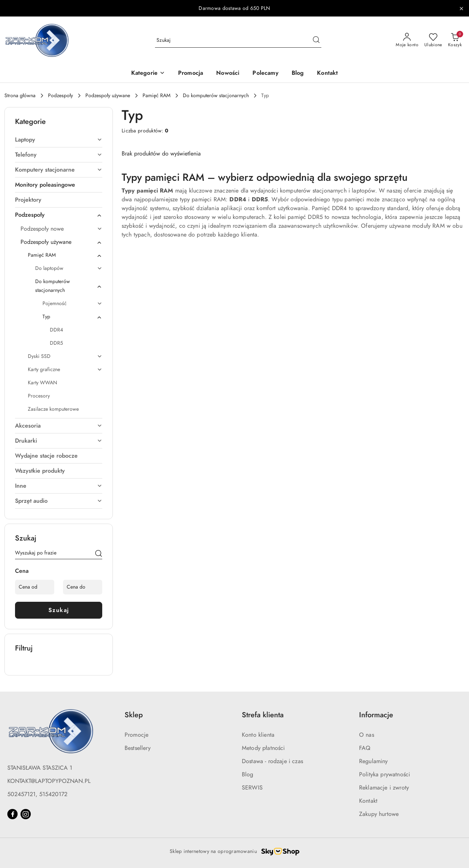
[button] (148, 74)
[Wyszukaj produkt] (238, 40)
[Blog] (298, 74)
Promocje (136, 735)
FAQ (365, 748)
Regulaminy (374, 761)
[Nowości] (228, 74)
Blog (248, 774)
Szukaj (59, 610)
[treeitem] (59, 140)
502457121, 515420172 (37, 794)
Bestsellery (138, 748)
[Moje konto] (407, 40)
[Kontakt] (327, 74)
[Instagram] (26, 814)
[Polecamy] (265, 74)
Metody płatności (263, 748)
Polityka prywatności (385, 774)
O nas (367, 735)
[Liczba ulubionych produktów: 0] (433, 40)
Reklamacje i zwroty (384, 788)
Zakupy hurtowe (379, 814)
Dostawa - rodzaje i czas (272, 761)
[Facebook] (12, 814)
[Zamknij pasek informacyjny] (461, 8)
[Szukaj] (99, 554)
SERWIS (252, 788)
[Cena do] (83, 587)
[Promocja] (191, 74)
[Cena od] (35, 587)
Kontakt (368, 801)
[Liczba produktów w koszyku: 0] (455, 40)
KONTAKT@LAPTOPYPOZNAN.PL (49, 781)
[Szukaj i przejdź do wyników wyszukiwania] (316, 40)
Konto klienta (258, 735)
